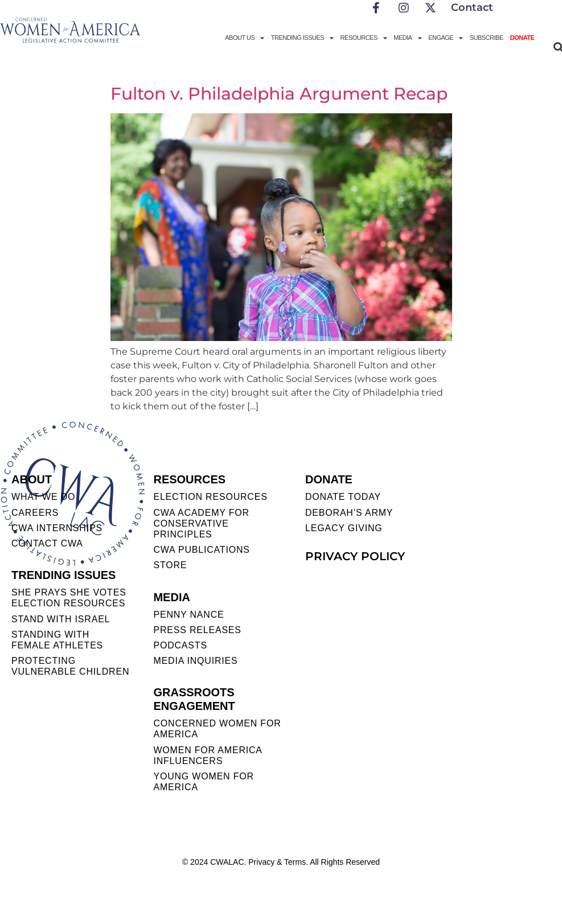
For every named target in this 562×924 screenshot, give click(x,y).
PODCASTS (180, 645)
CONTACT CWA (47, 543)
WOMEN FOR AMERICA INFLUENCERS (208, 755)
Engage (446, 38)
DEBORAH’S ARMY (349, 513)
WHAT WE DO (43, 497)
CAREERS (35, 513)
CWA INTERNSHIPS (57, 528)
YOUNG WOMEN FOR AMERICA (203, 782)
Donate (522, 38)
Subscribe (487, 38)
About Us (245, 38)
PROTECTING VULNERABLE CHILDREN (70, 666)
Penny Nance (188, 615)
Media (407, 38)
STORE (170, 565)
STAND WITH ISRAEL (61, 619)
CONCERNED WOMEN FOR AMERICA (217, 729)
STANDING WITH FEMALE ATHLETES (57, 640)
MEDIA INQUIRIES (195, 661)
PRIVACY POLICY (355, 556)
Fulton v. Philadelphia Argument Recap (279, 94)
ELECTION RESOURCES (210, 497)
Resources (364, 38)
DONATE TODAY (343, 497)
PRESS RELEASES (197, 630)
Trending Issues (302, 38)
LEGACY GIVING (344, 528)
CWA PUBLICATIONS (201, 550)
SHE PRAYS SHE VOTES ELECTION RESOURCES (69, 598)
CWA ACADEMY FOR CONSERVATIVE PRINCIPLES (201, 523)
